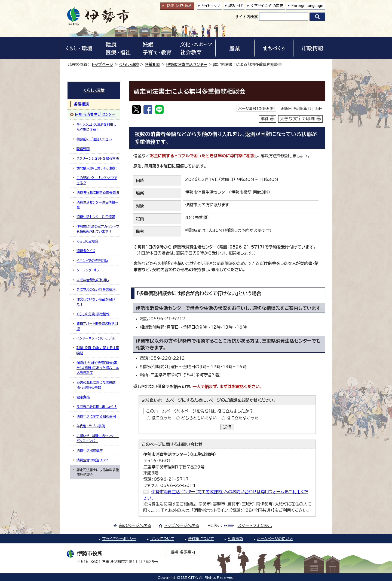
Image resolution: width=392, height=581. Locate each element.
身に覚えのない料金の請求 (96, 289)
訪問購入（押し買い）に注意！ (97, 168)
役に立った (161, 418)
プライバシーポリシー (119, 539)
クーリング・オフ (88, 270)
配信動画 (83, 149)
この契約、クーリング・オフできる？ (97, 180)
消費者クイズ (86, 251)
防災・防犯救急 (179, 6)
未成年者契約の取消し (93, 280)
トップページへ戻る (182, 526)
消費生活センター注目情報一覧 (97, 205)
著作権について (201, 539)
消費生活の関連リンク (92, 460)
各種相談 (152, 64)
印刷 (264, 119)
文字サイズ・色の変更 (267, 6)
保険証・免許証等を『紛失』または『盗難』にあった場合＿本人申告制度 (98, 367)
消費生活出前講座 (90, 450)
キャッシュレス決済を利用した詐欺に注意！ (96, 127)
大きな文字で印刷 (297, 119)
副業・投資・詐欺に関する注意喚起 (98, 350)
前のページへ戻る (135, 526)
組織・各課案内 (183, 552)
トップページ (102, 64)
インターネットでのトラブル (96, 338)
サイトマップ (211, 6)
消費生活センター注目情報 (96, 217)
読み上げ (235, 6)
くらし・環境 (129, 64)
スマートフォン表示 (255, 526)
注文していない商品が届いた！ (96, 302)
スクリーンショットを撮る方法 (98, 158)
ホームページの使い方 (275, 539)
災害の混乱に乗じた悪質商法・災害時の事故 (96, 385)
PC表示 (215, 526)
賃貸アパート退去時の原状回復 (97, 326)
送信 (227, 427)
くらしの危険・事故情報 (93, 314)
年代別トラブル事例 (91, 426)
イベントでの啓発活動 (92, 261)
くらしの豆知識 (87, 241)
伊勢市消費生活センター (187, 64)
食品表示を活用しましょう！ (97, 407)
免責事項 (235, 539)
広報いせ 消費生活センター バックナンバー (98, 438)
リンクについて (162, 539)
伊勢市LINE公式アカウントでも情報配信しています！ (98, 229)
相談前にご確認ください (94, 139)
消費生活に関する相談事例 (96, 416)
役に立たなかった (242, 418)
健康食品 (83, 397)
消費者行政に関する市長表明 (98, 192)
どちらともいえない (199, 418)
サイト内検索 (246, 17)
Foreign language (307, 6)
